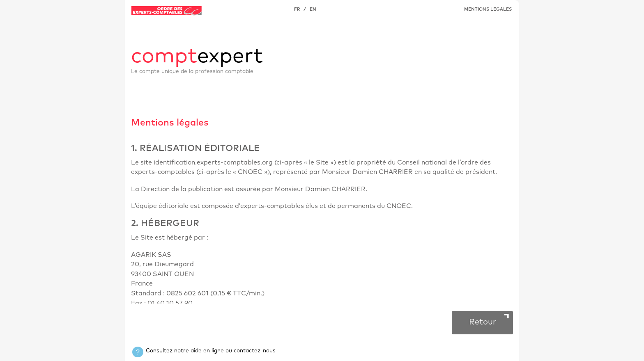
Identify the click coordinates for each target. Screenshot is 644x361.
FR (297, 9)
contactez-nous (255, 351)
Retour (483, 322)
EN (313, 9)
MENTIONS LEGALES (488, 9)
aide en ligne (207, 351)
